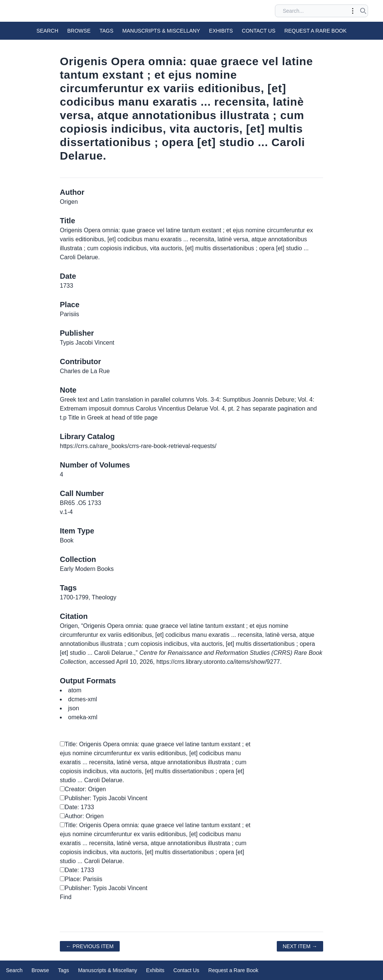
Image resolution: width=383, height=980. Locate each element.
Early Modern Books (87, 569)
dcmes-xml (82, 699)
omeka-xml (83, 717)
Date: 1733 (77, 807)
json (73, 708)
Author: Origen (82, 816)
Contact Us (259, 31)
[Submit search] (363, 11)
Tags (106, 31)
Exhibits (221, 31)
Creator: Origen (83, 789)
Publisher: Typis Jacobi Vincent (104, 798)
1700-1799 (74, 597)
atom (75, 690)
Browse (79, 31)
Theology (104, 597)
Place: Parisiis (81, 879)
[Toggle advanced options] (353, 11)
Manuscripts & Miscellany (161, 31)
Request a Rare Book (315, 31)
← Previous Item (90, 946)
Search (47, 31)
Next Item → (300, 946)
